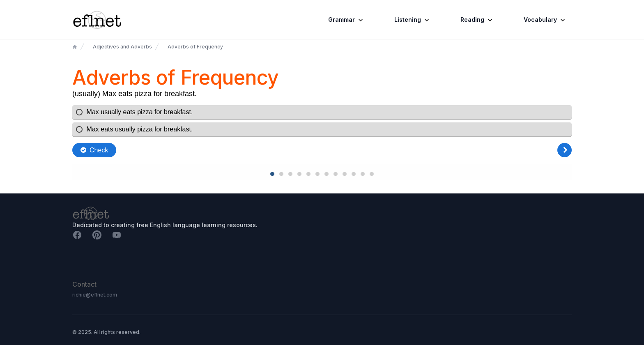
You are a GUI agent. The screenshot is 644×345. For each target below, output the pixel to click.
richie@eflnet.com (95, 295)
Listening (413, 20)
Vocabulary (545, 20)
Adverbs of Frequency (195, 47)
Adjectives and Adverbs (122, 47)
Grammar (346, 20)
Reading (477, 20)
